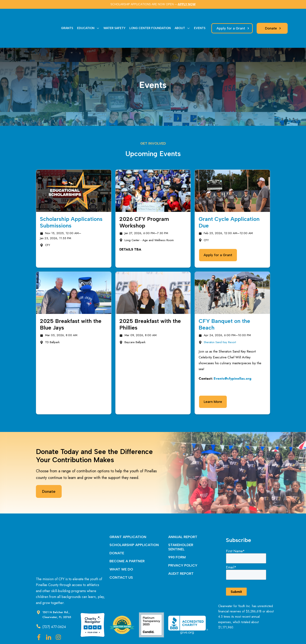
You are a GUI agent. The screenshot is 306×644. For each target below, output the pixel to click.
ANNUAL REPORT (183, 519)
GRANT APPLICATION (128, 519)
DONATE (117, 535)
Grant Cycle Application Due (229, 204)
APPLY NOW (187, 4)
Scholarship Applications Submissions (71, 204)
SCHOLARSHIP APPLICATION (134, 527)
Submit (236, 574)
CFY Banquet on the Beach (224, 306)
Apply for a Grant (218, 237)
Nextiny (166, 634)
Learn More (213, 384)
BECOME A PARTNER (127, 543)
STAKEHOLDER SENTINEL (181, 529)
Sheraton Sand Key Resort (220, 324)
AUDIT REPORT (181, 556)
